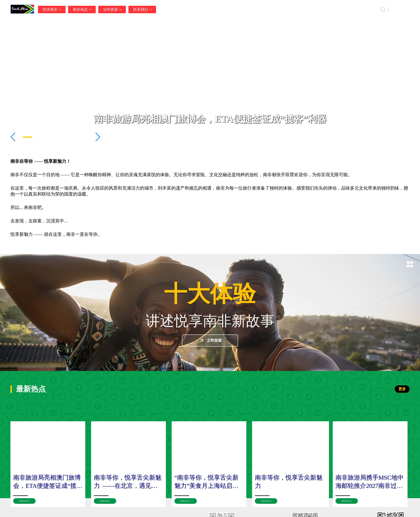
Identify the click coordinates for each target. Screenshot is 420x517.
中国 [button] (406, 9)
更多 (402, 389)
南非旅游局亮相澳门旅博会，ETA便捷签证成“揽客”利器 (210, 119)
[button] (13, 137)
